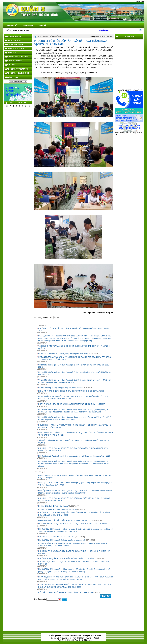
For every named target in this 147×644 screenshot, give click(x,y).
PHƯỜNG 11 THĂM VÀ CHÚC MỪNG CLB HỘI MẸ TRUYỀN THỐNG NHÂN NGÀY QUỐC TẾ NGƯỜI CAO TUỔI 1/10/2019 (75, 426)
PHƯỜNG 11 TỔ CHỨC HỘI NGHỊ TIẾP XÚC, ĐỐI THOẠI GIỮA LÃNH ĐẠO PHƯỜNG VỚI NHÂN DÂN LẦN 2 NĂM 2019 (73, 449)
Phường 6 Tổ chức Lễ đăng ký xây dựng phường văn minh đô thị (63, 354)
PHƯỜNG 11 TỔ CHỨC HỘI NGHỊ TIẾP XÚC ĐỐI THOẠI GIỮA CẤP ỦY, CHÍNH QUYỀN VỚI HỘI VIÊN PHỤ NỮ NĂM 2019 (74, 499)
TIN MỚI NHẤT (130, 37)
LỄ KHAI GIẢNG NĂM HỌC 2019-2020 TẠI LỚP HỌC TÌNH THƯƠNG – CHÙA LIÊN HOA (73, 524)
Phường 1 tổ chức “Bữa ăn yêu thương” (54, 506)
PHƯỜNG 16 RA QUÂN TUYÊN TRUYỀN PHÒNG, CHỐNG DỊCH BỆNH (66, 558)
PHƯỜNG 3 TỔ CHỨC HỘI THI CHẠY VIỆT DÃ (56, 537)
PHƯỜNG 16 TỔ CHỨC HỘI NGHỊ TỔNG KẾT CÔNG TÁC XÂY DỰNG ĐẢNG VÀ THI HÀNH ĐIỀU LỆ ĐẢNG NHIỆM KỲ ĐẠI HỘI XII (74, 514)
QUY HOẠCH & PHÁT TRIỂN (18, 57)
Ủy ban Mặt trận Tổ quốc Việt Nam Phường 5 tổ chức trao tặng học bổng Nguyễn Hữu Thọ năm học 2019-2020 (75, 373)
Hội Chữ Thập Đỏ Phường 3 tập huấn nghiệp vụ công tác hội (62, 540)
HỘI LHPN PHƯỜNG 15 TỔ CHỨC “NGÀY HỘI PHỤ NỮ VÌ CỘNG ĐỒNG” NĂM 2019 (71, 391)
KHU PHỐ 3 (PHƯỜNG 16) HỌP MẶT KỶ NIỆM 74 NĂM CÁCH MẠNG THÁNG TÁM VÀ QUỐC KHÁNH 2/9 (75, 563)
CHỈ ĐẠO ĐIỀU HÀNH (15, 45)
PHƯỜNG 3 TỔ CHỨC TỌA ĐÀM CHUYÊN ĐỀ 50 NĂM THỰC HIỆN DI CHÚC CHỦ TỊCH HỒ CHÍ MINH (74, 552)
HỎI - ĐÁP (11, 65)
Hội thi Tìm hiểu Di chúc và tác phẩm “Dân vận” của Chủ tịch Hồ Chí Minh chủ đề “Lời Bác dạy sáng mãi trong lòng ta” (75, 476)
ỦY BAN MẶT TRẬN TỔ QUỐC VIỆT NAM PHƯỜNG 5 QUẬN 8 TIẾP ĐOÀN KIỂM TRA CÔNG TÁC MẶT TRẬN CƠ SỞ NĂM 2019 (75, 358)
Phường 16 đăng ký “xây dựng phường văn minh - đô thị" (60, 388)
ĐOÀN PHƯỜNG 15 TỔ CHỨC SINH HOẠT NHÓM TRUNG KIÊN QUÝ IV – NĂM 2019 (72, 404)
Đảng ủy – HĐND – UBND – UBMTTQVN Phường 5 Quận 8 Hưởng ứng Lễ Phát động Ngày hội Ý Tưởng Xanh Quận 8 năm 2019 (75, 484)
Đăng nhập (140, 1)
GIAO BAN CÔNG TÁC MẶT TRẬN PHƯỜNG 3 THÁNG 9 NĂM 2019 (65, 520)
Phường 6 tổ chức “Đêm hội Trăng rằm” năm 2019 (58, 509)
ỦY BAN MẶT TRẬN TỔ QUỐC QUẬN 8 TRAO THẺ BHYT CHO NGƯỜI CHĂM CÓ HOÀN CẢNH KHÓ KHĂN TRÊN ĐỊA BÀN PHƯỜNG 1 (73, 398)
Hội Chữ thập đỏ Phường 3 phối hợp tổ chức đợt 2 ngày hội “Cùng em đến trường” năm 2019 (74, 456)
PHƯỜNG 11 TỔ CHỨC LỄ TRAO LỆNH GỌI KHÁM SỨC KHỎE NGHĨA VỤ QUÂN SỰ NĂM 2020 (74, 330)
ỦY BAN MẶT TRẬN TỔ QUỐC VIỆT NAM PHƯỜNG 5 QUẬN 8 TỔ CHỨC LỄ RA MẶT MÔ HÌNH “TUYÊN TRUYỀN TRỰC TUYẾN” (76, 434)
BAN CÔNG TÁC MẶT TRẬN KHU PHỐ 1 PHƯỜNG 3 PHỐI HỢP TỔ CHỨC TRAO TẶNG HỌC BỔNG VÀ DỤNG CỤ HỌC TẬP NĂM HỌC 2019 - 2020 (75, 586)
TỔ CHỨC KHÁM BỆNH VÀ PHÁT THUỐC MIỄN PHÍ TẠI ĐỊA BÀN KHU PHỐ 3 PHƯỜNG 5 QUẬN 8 (74, 442)
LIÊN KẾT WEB (13, 77)
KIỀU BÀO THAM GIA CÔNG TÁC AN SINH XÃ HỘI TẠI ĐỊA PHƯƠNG (66, 592)
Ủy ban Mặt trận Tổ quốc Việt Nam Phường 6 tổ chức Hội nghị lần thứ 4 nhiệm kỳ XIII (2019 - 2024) (74, 366)
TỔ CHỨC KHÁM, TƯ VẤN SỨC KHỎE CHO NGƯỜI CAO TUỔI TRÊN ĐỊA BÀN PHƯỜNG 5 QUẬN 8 (74, 347)
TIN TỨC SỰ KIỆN (14, 40)
